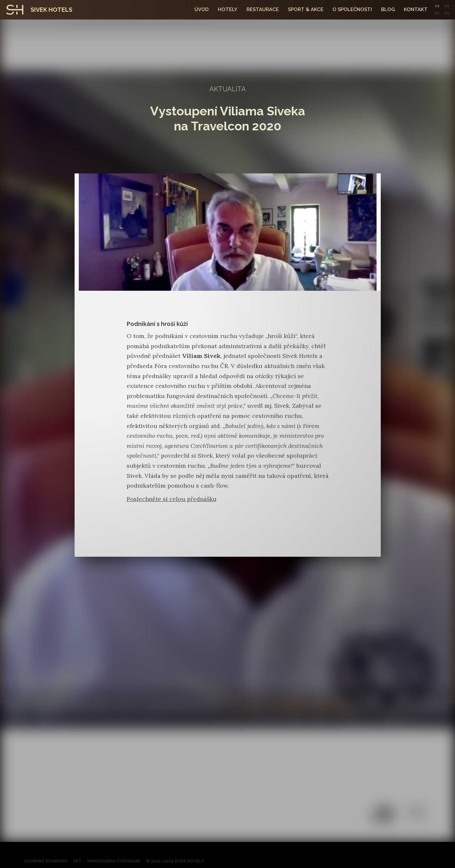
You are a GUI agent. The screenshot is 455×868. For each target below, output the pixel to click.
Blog (388, 9)
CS (437, 6)
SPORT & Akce (306, 9)
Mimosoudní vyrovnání (114, 861)
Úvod (202, 9)
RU (447, 13)
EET (77, 861)
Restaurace (263, 9)
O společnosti (352, 9)
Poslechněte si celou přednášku (172, 499)
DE (437, 13)
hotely (228, 9)
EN (447, 6)
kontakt (416, 9)
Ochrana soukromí (46, 861)
